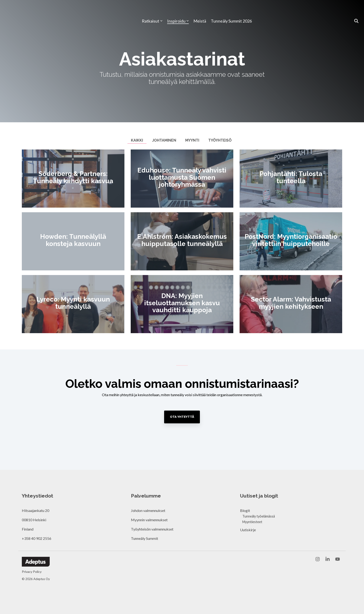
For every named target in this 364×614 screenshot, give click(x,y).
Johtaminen (164, 140)
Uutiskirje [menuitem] (248, 530)
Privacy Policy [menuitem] (32, 572)
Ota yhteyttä (182, 417)
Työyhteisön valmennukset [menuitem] (152, 529)
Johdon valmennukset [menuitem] (148, 510)
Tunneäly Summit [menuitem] (145, 538)
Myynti (192, 140)
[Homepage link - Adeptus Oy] (36, 564)
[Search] (356, 10)
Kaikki (137, 140)
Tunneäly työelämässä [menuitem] (259, 516)
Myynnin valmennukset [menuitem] (149, 520)
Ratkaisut (152, 10)
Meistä (200, 10)
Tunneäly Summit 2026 (231, 10)
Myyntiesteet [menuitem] (252, 522)
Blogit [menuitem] (245, 510)
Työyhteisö (220, 140)
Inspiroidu (178, 10)
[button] (318, 559)
